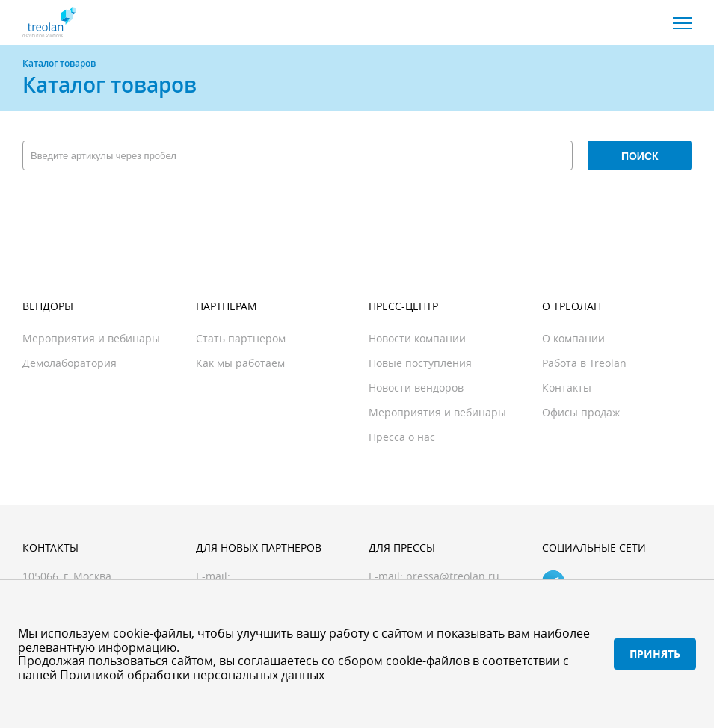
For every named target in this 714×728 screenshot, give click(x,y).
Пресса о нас (402, 437)
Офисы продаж (581, 412)
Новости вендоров (416, 388)
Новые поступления (420, 363)
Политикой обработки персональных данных (192, 675)
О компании (573, 338)
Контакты (567, 388)
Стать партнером (241, 338)
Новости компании (417, 338)
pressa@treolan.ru (453, 576)
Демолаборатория (70, 363)
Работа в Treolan (584, 363)
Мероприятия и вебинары (91, 338)
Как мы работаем (240, 363)
